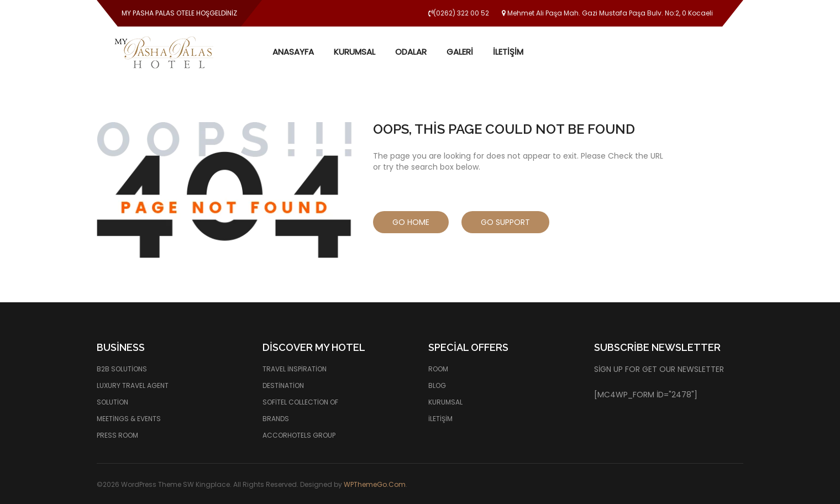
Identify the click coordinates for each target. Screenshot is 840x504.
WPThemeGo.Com (375, 484)
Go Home (411, 222)
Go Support (505, 222)
